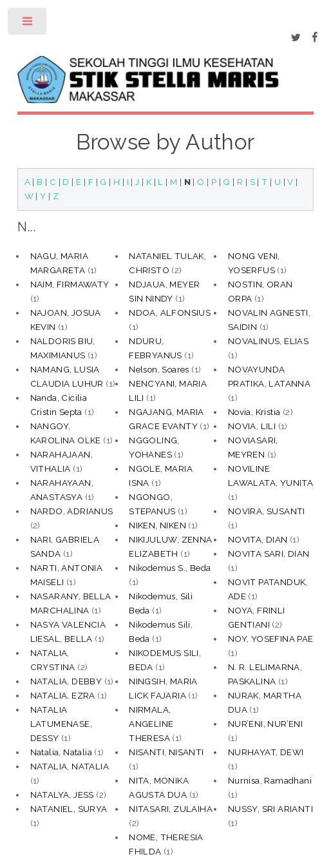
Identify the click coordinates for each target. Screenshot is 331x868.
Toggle (28, 24)
